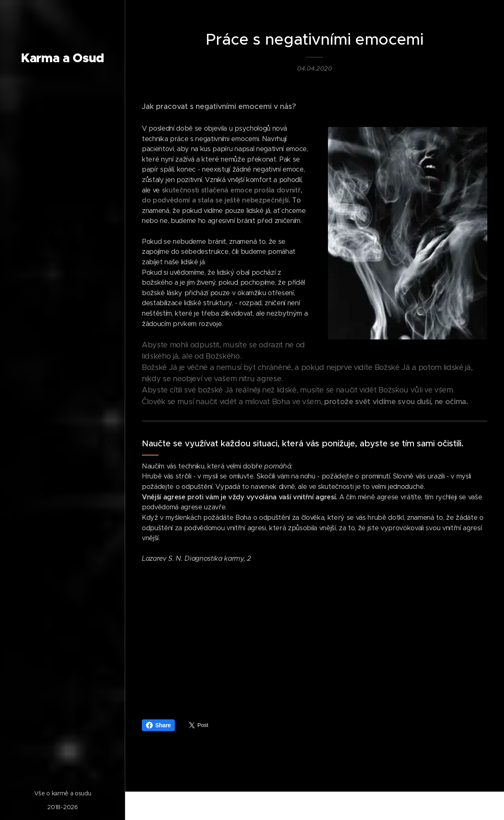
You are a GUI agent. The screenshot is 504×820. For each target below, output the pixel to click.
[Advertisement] (315, 636)
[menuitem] (63, 324)
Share (158, 725)
